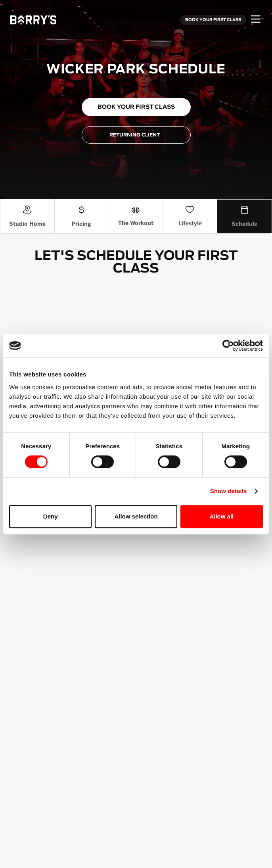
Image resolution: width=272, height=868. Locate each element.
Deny (51, 516)
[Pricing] (82, 216)
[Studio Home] (28, 216)
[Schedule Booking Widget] (136, 328)
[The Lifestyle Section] (190, 216)
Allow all (221, 516)
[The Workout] (136, 216)
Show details (229, 491)
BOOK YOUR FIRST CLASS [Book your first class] (213, 20)
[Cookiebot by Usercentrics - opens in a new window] (228, 346)
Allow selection (136, 516)
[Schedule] (244, 216)
